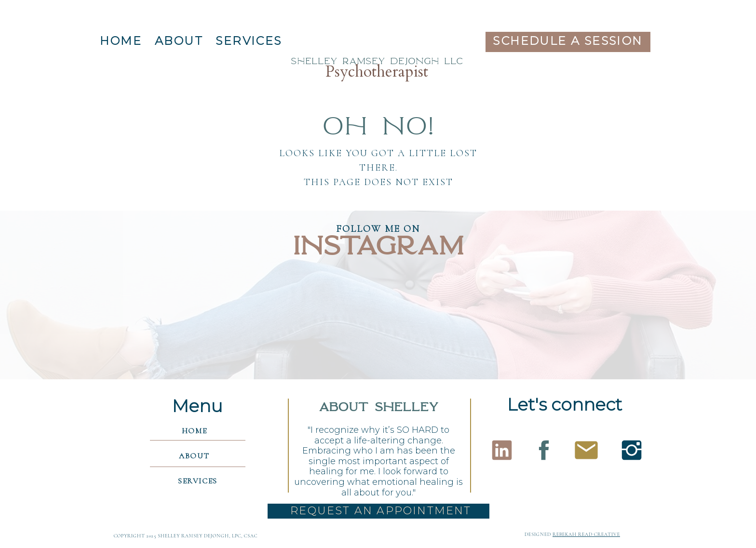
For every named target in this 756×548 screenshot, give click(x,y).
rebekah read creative (586, 535)
